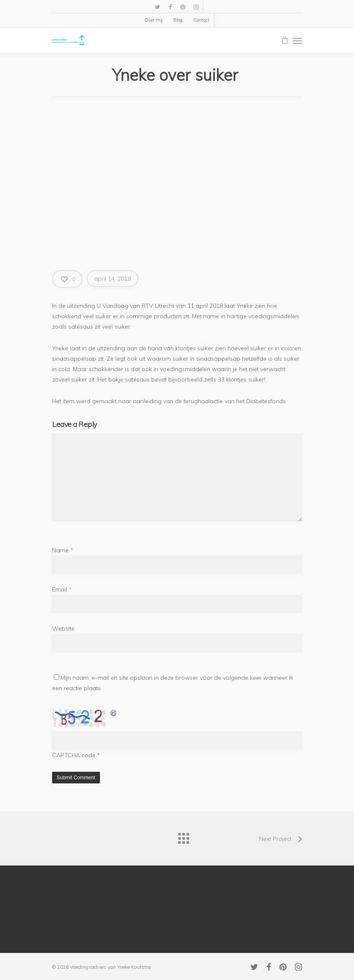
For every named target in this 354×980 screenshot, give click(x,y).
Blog (178, 20)
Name (63, 550)
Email (62, 589)
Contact (201, 20)
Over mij (153, 20)
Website (63, 628)
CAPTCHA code (74, 755)
